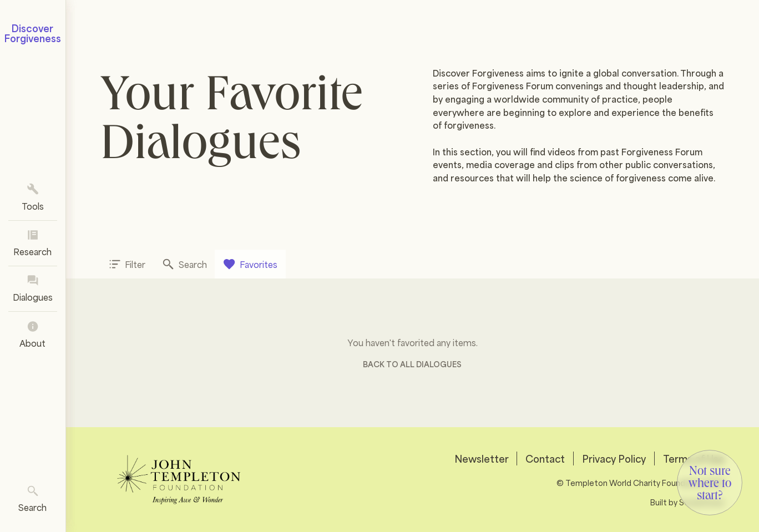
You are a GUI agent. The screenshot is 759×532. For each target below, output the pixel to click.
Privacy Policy (614, 458)
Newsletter (482, 458)
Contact (545, 458)
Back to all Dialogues (412, 364)
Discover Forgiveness (33, 33)
